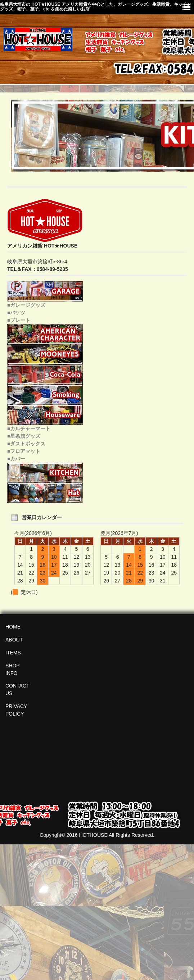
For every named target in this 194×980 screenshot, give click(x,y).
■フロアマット (24, 451)
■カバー (16, 459)
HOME (13, 627)
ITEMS (13, 653)
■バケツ (16, 313)
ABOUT (14, 640)
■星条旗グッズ (24, 436)
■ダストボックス (26, 444)
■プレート (19, 320)
